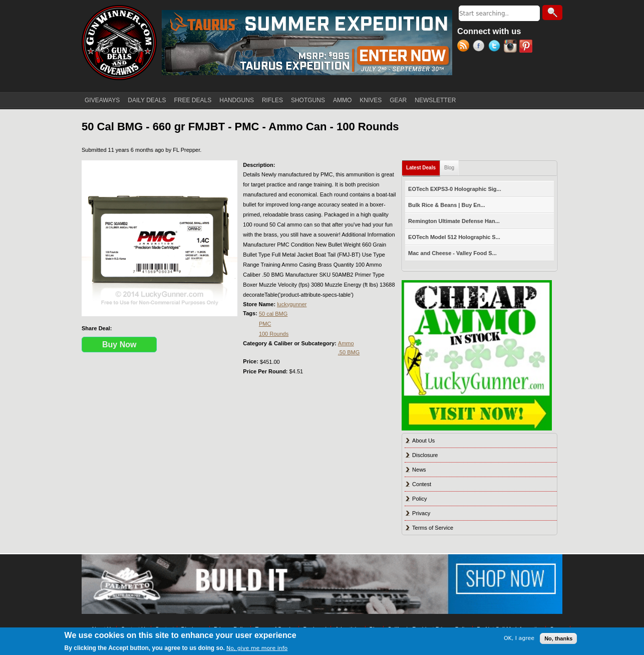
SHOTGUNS (308, 100)
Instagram (512, 47)
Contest (422, 484)
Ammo (346, 343)
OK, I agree (519, 638)
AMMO (342, 100)
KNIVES (371, 100)
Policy (419, 499)
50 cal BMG (273, 314)
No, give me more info (257, 648)
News (419, 470)
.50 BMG (349, 352)
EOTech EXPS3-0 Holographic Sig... (455, 189)
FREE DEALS (193, 100)
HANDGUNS (237, 100)
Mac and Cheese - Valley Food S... (452, 253)
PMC (265, 324)
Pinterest (527, 47)
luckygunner (292, 304)
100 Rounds (274, 334)
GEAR (398, 100)
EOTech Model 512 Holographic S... (454, 237)
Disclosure (425, 455)
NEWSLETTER (435, 100)
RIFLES (272, 100)
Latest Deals (423, 166)
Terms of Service (433, 528)
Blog (449, 168)
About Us (423, 441)
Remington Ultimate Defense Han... (454, 221)
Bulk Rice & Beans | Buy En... (446, 205)
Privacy (421, 513)
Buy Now (119, 345)
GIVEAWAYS (102, 100)
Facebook (480, 47)
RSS (465, 47)
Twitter (496, 47)
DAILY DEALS (147, 100)
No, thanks (558, 638)
